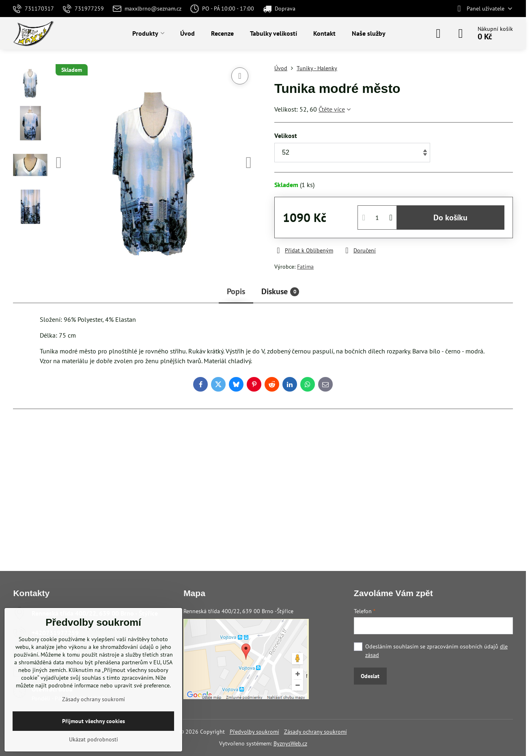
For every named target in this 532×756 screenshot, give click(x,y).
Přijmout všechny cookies (94, 721)
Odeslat (370, 676)
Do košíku (450, 218)
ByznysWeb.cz (290, 743)
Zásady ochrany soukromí (316, 732)
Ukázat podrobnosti (94, 739)
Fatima (305, 267)
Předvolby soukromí (254, 732)
